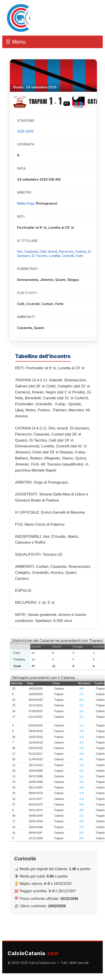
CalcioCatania (33, 953)
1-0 (81, 711)
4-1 (81, 759)
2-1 (81, 705)
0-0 (81, 805)
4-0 (81, 689)
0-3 (81, 700)
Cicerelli (68, 256)
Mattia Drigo (26, 203)
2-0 (81, 754)
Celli (43, 251)
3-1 (81, 743)
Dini (20, 251)
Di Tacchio (40, 256)
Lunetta (55, 256)
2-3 (81, 827)
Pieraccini (66, 251)
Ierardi (52, 251)
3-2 (81, 782)
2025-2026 (25, 131)
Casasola (31, 251)
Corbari (81, 251)
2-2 (81, 731)
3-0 (81, 788)
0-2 (81, 771)
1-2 (81, 748)
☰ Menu (16, 42)
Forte (79, 256)
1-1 (81, 694)
